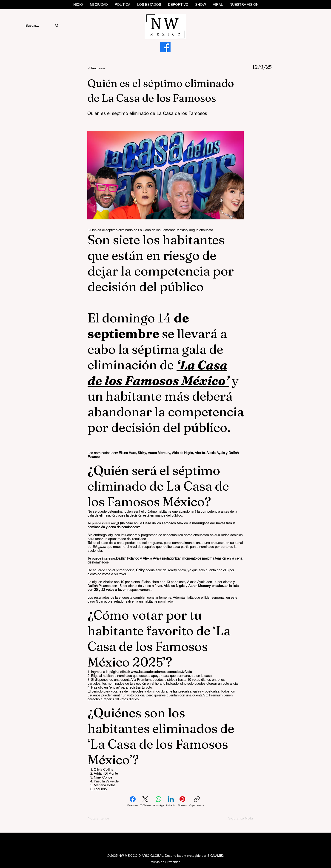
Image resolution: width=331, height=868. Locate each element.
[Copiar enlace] (197, 802)
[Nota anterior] (103, 818)
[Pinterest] (182, 802)
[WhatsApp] (158, 802)
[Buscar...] (35, 25)
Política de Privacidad (165, 862)
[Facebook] (165, 47)
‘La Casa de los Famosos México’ (158, 373)
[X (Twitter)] (145, 802)
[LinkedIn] (171, 802)
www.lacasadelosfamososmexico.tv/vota (161, 672)
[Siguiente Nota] (237, 818)
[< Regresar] (103, 68)
